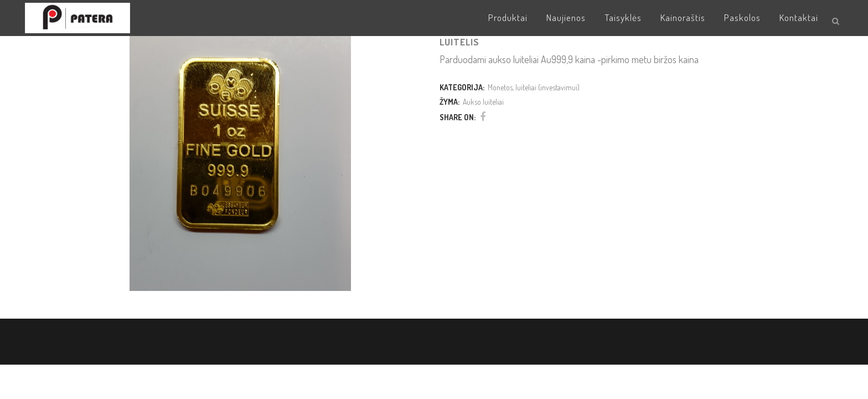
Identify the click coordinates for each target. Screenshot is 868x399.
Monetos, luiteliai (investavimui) (534, 87)
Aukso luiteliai (483, 102)
